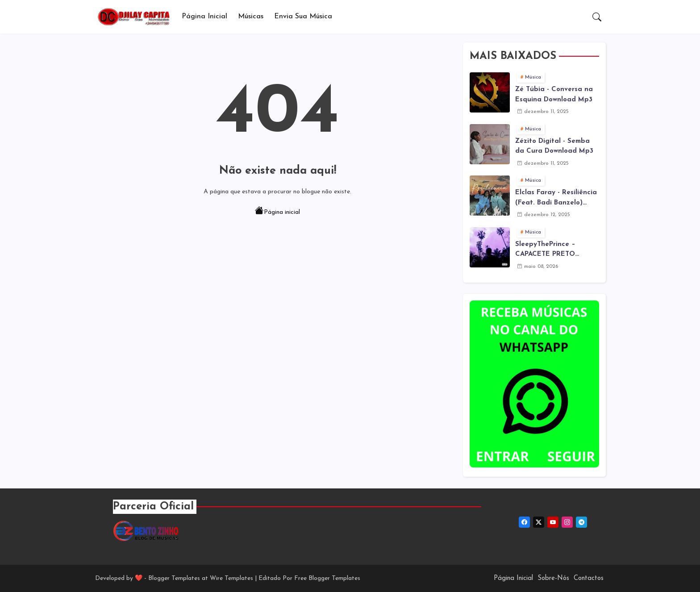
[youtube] (553, 522)
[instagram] (567, 522)
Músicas (251, 17)
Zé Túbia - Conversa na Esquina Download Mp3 (554, 95)
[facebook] (524, 522)
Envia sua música (303, 17)
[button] (597, 17)
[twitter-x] (539, 522)
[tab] (204, 17)
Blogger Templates (174, 578)
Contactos (589, 578)
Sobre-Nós (553, 578)
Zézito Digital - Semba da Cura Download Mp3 (554, 146)
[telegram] (581, 522)
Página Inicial (204, 17)
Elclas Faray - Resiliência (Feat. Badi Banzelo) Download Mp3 (556, 199)
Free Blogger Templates (327, 578)
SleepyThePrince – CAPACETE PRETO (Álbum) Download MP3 (553, 250)
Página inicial (277, 212)
